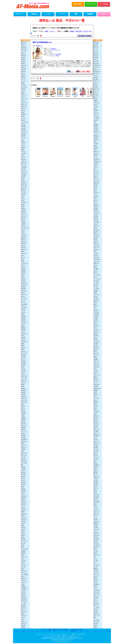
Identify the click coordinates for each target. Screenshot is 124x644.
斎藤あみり (96, 263)
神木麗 (95, 191)
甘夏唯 (23, 93)
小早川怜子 (96, 257)
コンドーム (67, 631)
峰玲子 (23, 547)
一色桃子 (96, 120)
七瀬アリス (96, 410)
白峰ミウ (96, 324)
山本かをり (24, 596)
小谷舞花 (23, 224)
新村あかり (96, 416)
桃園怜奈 (96, 569)
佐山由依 (23, 279)
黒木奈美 (96, 238)
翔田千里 (96, 310)
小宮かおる (24, 236)
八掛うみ (96, 588)
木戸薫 (23, 206)
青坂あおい (24, 56)
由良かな (96, 606)
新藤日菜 (23, 328)
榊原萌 (95, 267)
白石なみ (23, 310)
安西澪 (23, 116)
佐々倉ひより (24, 263)
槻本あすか (24, 381)
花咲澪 (23, 443)
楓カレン (96, 169)
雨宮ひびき (96, 89)
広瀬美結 (96, 467)
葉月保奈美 (24, 439)
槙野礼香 (23, 498)
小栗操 (95, 149)
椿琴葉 (23, 384)
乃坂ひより (96, 429)
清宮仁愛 (96, 220)
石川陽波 (23, 134)
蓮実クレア (96, 433)
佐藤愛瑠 (96, 290)
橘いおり (23, 359)
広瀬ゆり (96, 469)
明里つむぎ (96, 63)
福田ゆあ (23, 473)
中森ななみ (24, 402)
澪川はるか (24, 518)
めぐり (95, 563)
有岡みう (96, 99)
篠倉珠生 (23, 287)
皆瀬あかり (96, 533)
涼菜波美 (23, 337)
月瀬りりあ (96, 361)
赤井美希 (96, 57)
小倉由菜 (96, 148)
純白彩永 (23, 504)
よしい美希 (96, 608)
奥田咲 (95, 146)
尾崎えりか (96, 151)
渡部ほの (23, 627)
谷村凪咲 (23, 361)
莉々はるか (96, 619)
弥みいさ (23, 97)
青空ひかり (96, 56)
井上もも (23, 151)
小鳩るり (23, 230)
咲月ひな (23, 267)
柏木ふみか (24, 187)
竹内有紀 (96, 343)
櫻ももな (23, 257)
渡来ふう (96, 627)
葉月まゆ (96, 439)
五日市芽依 (96, 118)
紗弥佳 (23, 277)
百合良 (23, 614)
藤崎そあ (23, 476)
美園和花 (96, 523)
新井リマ (96, 93)
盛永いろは (24, 400)
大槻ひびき (96, 140)
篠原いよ (23, 292)
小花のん (96, 167)
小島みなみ (96, 249)
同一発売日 (58, 54)
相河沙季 (96, 44)
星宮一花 (96, 488)
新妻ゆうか (24, 426)
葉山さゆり (96, 449)
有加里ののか (97, 65)
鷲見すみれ (24, 341)
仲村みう (96, 396)
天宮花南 (96, 87)
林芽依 (23, 451)
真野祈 (95, 504)
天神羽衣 (23, 89)
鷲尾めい (96, 625)
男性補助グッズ (74, 631)
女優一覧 (34, 14)
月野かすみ (96, 365)
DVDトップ (20, 14)
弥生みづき (96, 594)
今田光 (23, 155)
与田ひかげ (24, 616)
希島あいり (96, 204)
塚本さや (23, 373)
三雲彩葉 (23, 522)
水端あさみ (96, 522)
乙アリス (96, 157)
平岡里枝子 (96, 465)
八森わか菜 (96, 592)
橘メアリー (96, 355)
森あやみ (96, 576)
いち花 (23, 140)
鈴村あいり (96, 332)
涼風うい (23, 332)
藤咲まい (23, 478)
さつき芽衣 (96, 289)
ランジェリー (95, 631)
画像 (46, 31)
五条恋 (95, 251)
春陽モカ (96, 455)
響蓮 (22, 465)
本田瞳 (95, 492)
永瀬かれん (24, 396)
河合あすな (96, 193)
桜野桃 (23, 251)
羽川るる (23, 157)
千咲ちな (23, 369)
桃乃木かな (96, 574)
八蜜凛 (95, 437)
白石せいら (24, 306)
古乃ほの (96, 480)
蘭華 (95, 617)
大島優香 (96, 138)
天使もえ (96, 83)
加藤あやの (96, 183)
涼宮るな (23, 339)
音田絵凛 (23, 177)
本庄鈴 (95, 490)
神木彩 (95, 189)
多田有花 (96, 349)
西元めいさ (96, 424)
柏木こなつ (96, 179)
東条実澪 (23, 388)
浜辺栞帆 (96, 447)
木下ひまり (96, 212)
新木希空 (96, 95)
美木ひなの (96, 512)
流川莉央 (96, 623)
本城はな (23, 492)
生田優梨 (23, 126)
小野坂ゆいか (97, 161)
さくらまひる (97, 275)
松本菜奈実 (96, 502)
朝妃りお (23, 73)
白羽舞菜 (23, 316)
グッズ (104, 14)
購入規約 (49, 630)
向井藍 (95, 559)
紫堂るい (96, 302)
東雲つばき (24, 290)
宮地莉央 (23, 553)
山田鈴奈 (23, 594)
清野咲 (23, 343)
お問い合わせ (78, 4)
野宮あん (23, 433)
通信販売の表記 (56, 630)
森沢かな (96, 578)
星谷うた (23, 480)
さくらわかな (97, 279)
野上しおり (24, 431)
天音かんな (24, 95)
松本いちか (96, 500)
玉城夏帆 (96, 359)
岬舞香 (23, 525)
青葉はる (23, 59)
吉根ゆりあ (96, 614)
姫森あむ (23, 467)
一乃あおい (96, 116)
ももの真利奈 (24, 574)
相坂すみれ (24, 42)
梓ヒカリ (96, 75)
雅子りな (96, 175)
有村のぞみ (96, 103)
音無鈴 (23, 179)
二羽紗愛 (96, 478)
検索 (76, 14)
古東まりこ (24, 226)
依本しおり (96, 616)
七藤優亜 (23, 418)
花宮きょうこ (97, 443)
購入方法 (44, 630)
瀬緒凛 (23, 345)
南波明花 (23, 424)
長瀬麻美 (96, 390)
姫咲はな (96, 463)
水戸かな (96, 531)
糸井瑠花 (96, 124)
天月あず (96, 85)
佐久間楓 (96, 269)
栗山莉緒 (96, 232)
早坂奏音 (23, 449)
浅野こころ (96, 69)
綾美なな (23, 108)
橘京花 (95, 351)
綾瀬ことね (24, 104)
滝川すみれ (96, 341)
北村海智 (96, 210)
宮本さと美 (24, 557)
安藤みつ (23, 120)
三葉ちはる (96, 529)
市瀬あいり (24, 142)
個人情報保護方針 (65, 630)
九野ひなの (96, 226)
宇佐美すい (24, 161)
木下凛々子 (96, 214)
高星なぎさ (24, 351)
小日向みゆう (97, 259)
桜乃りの (96, 271)
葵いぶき (96, 50)
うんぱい (96, 134)
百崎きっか (24, 570)
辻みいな (23, 383)
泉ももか (23, 138)
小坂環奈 (23, 222)
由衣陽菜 (23, 598)
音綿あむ (23, 181)
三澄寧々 (23, 533)
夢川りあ (23, 610)
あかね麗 (96, 61)
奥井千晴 (23, 169)
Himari (95, 461)
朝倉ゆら (23, 67)
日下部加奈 (96, 222)
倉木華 (95, 228)
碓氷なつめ (24, 163)
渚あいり (96, 400)
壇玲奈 (23, 367)
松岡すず (23, 508)
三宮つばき (96, 294)
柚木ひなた (24, 608)
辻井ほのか (96, 367)
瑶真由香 (23, 459)
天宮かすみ (24, 103)
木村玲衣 (96, 218)
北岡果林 (96, 206)
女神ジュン (24, 565)
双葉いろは (96, 476)
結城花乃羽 (24, 600)
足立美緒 (23, 85)
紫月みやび (24, 285)
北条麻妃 (96, 482)
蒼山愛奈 (23, 61)
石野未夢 (23, 136)
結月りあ (96, 602)
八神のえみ (24, 582)
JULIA (95, 308)
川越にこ (96, 198)
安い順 (85, 31)
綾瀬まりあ (24, 106)
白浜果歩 (23, 318)
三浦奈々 (23, 516)
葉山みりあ (24, 453)
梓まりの (23, 79)
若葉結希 (23, 625)
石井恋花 (23, 130)
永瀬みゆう (24, 398)
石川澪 (95, 104)
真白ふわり (96, 494)
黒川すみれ (96, 236)
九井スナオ (96, 245)
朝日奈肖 (23, 71)
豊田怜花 (23, 392)
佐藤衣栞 (23, 269)
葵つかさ (96, 52)
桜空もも (96, 277)
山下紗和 (23, 590)
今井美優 (23, 153)
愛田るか (23, 44)
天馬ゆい (96, 373)
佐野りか (23, 275)
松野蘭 (23, 512)
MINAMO (96, 543)
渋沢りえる (24, 298)
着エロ (57, 56)
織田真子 (96, 155)
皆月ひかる (96, 535)
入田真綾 (96, 130)
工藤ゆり (96, 224)
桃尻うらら (24, 572)
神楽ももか (96, 173)
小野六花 (96, 165)
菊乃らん (96, 200)
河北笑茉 (23, 195)
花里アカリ (24, 445)
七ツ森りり (96, 412)
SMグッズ (55, 631)
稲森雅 (23, 149)
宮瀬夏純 (23, 551)
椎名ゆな (96, 296)
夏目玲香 (23, 412)
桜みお (23, 255)
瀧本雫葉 (23, 355)
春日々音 (23, 457)
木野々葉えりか (25, 228)
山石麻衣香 (24, 588)
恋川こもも (24, 214)
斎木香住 (23, 238)
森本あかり (24, 578)
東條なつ (96, 377)
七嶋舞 (95, 408)
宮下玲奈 (96, 551)
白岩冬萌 (96, 316)
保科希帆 (23, 482)
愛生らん (23, 54)
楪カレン (96, 600)
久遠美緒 (23, 210)
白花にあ (23, 324)
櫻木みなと (24, 249)
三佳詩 (23, 559)
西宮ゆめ (96, 420)
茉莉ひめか (24, 514)
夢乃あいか (96, 604)
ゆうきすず (24, 602)
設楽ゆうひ (96, 300)
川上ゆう (96, 195)
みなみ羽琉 (96, 539)
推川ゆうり (96, 153)
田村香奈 (23, 365)
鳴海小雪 (23, 422)
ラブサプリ (81, 631)
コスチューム (88, 631)
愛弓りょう (96, 91)
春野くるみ (24, 455)
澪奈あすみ (24, 520)
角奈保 (95, 337)
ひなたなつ (96, 457)
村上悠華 (96, 561)
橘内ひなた (96, 353)
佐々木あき (96, 281)
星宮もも (23, 488)
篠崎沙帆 (23, 289)
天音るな (23, 101)
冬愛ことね (96, 375)
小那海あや (96, 159)
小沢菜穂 (23, 175)
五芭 (95, 122)
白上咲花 (96, 318)
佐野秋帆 (23, 271)
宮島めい (96, 553)
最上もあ (23, 567)
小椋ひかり (24, 171)
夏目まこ (23, 410)
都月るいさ (96, 381)
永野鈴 (95, 392)
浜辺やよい (24, 447)
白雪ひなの (24, 322)
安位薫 (95, 586)
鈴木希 (23, 336)
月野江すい (96, 363)
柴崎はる (96, 306)
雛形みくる (24, 461)
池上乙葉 (23, 128)
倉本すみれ (96, 230)
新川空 (23, 112)
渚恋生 (23, 404)
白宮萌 (23, 326)
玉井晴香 (23, 363)
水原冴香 (23, 529)
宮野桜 (23, 555)
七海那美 (23, 420)
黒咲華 (95, 240)
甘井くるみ (24, 87)
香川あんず (24, 183)
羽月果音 (23, 437)
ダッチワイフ (23, 631)
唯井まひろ (96, 347)
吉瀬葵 (23, 204)
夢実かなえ (24, 612)
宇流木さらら (97, 132)
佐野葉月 (23, 273)
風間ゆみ (96, 177)
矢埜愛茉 (23, 586)
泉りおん (96, 112)
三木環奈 (23, 281)
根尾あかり (96, 428)
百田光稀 (96, 570)
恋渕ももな (96, 243)
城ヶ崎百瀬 (24, 304)
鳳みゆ (95, 142)
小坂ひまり (96, 247)
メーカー (48, 14)
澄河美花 (96, 336)
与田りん (23, 617)
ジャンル (62, 14)
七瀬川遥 (23, 414)
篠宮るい (23, 296)
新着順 (72, 31)
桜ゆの (23, 259)
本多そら (23, 494)
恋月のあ (23, 218)
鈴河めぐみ (24, 334)
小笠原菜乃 (24, 167)
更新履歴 (90, 14)
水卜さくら (96, 510)
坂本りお (23, 245)
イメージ (52, 56)
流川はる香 (96, 621)
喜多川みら (24, 202)
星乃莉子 (96, 486)
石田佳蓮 (96, 106)
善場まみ (23, 347)
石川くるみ (24, 132)
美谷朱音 (96, 525)
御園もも (23, 535)
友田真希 (96, 386)
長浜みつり (96, 394)
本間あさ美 (24, 496)
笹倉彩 (23, 261)
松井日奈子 (96, 496)
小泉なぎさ (24, 216)
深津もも (23, 471)
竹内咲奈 (23, 357)
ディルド (42, 631)
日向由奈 (96, 459)
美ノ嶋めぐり (97, 545)
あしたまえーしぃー (55, 50)
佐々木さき (96, 283)
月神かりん (24, 375)
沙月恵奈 (96, 285)
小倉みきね (24, 173)
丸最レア (96, 506)
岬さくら (96, 516)
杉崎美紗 (23, 330)
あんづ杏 (23, 118)
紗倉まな (96, 273)
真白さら (23, 506)
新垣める (23, 110)
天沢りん (23, 91)
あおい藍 (23, 52)
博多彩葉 (23, 435)
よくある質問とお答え (75, 630)
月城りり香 (24, 377)
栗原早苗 (23, 212)
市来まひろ (96, 114)
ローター (37, 631)
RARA (22, 619)
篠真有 (95, 304)
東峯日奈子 (24, 390)
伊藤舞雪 (96, 126)
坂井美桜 (23, 243)
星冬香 (23, 486)
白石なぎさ (96, 312)
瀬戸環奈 (96, 339)
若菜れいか (24, 623)
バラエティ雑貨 (108, 631)
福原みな (96, 471)
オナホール (16, 631)
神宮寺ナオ (96, 326)
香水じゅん (96, 181)
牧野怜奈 (23, 500)
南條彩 (95, 414)
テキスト (52, 31)
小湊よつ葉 (96, 261)
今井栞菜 (96, 128)
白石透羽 (23, 308)
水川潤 (95, 518)
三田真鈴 (96, 527)
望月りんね (24, 541)
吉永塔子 (96, 612)
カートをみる (104, 4)
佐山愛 (95, 292)
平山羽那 (23, 469)
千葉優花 (23, 371)
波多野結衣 (96, 435)
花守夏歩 (96, 445)
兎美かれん (24, 159)
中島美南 (23, 394)
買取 (82, 630)
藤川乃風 (23, 475)
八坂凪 (23, 584)
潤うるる (23, 302)
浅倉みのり (24, 65)
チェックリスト (91, 4)
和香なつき (24, 621)
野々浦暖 (96, 431)
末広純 (95, 328)
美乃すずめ (96, 547)
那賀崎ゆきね (97, 388)
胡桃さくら (96, 234)
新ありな (96, 97)
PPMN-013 (54, 48)
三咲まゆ (23, 527)
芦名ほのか (96, 73)
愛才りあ (96, 48)
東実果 (23, 83)
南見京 (23, 545)
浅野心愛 (23, 69)
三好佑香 (23, 561)
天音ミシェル (24, 99)
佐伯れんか (24, 242)
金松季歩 (96, 185)
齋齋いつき (24, 240)
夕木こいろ (96, 596)
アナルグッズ (49, 631)
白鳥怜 (23, 314)
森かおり (23, 576)
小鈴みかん (96, 253)
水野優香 (96, 520)
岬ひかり (23, 523)
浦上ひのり (24, 165)
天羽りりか (96, 81)
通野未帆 (96, 379)
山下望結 (23, 592)
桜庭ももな (24, 253)
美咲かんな (96, 514)
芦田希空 (23, 77)
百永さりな (96, 572)
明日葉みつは (97, 71)
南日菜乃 (96, 541)
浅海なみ (23, 75)
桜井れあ (23, 247)
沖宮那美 (96, 144)
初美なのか (24, 441)
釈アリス (23, 300)
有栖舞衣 (96, 101)
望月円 (23, 569)
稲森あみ (23, 148)
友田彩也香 (96, 384)
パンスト (101, 631)
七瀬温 (23, 416)
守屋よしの (24, 580)
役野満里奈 (96, 584)
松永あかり (24, 510)
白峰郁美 (23, 320)
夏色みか (23, 406)
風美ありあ (24, 185)
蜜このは (23, 543)
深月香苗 (23, 539)
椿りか (95, 369)
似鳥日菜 (96, 426)
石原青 (95, 108)
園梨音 (23, 349)
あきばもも (96, 67)
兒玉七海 (96, 255)
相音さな (23, 46)
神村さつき (24, 189)
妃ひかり (96, 202)
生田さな (23, 124)
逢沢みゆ (96, 46)
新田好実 (23, 429)
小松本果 (23, 234)
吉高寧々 (96, 610)
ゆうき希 (23, 604)
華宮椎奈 (23, 191)
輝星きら (23, 208)
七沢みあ (96, 406)
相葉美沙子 (24, 48)
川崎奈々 (23, 198)
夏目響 (95, 404)
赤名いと (96, 59)
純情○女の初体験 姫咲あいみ (42, 42)
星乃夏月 (96, 484)
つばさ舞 (96, 371)
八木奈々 (96, 582)
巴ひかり (96, 383)
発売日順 (79, 31)
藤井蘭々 (96, 473)
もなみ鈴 (96, 567)
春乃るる (96, 453)
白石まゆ (23, 312)
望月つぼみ (96, 565)
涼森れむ (96, 334)
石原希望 (96, 110)
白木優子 (96, 320)
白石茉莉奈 (96, 314)
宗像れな (23, 563)
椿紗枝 (23, 386)
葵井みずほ (24, 50)
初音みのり (96, 441)
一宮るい (23, 144)
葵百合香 (96, 54)
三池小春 (96, 508)
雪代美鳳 (96, 598)
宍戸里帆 (96, 298)
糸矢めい (23, 146)
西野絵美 (96, 418)
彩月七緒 (96, 287)
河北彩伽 (96, 196)
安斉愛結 (23, 114)
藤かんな (96, 475)
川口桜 (23, 196)
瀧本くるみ (24, 353)
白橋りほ (96, 322)
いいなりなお (24, 122)
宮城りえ (96, 549)
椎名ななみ (24, 283)
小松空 (23, 232)
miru (94, 557)
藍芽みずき (96, 42)
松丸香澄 (96, 498)
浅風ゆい (23, 63)
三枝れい (96, 265)
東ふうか (23, 81)
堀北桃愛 (23, 490)
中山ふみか (96, 398)
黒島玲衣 (96, 242)
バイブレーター (31, 631)
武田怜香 (96, 345)
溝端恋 (23, 537)
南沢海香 (96, 537)
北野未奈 (96, 208)
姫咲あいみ (39, 46)
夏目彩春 (96, 402)
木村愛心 (96, 216)
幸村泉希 (23, 606)
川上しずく (24, 193)
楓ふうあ (96, 171)
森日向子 (96, 580)
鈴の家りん (96, 330)
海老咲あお (96, 136)
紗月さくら (24, 265)
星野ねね (23, 484)
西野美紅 (23, 428)
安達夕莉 (96, 77)
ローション (61, 631)
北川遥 (23, 200)
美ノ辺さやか (24, 549)
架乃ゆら (96, 187)
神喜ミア (23, 220)
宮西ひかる (96, 555)
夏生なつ (23, 408)
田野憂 (95, 357)
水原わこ (23, 531)
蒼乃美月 (23, 57)
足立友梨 (96, 79)
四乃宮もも (24, 294)
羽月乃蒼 (96, 451)
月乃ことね (24, 379)
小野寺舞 (96, 163)
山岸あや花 (96, 590)
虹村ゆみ (96, 422)
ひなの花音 (24, 463)
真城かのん (24, 502)
